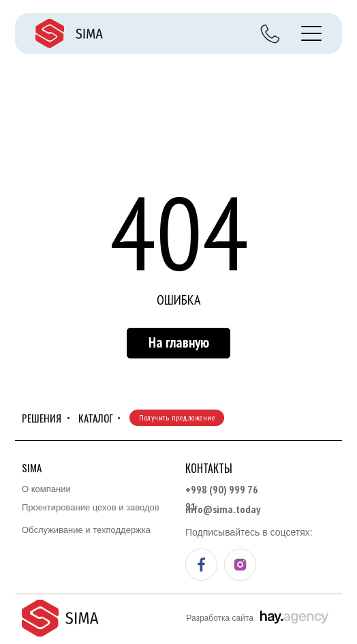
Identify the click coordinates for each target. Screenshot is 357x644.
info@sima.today (223, 509)
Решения (42, 418)
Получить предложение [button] (177, 417)
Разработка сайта (220, 618)
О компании (46, 489)
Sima (32, 467)
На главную (179, 342)
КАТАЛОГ (96, 418)
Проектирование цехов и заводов (91, 507)
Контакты (209, 468)
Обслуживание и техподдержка (86, 530)
